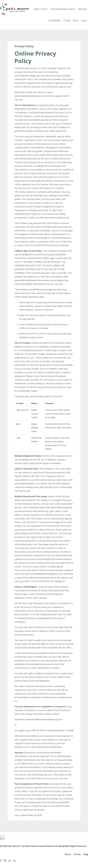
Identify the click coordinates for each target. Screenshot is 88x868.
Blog (86, 854)
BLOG (76, 21)
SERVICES (82, 9)
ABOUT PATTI (41, 9)
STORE (67, 21)
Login (84, 21)
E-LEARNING (55, 21)
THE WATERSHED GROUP (63, 9)
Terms (68, 854)
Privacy (77, 854)
